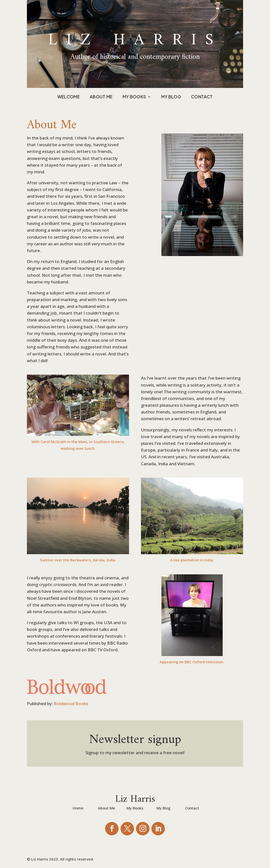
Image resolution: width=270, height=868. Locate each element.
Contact (202, 97)
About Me (101, 97)
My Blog (171, 97)
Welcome (68, 97)
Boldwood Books (71, 703)
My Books (134, 97)
